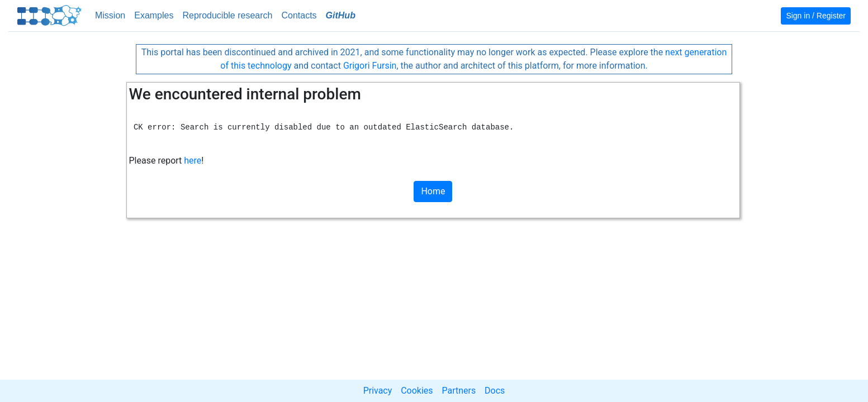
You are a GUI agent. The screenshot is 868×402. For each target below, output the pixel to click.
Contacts (299, 15)
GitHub (341, 15)
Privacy (378, 391)
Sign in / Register (816, 16)
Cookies (417, 391)
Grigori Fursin (370, 66)
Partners (459, 391)
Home (433, 191)
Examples (154, 15)
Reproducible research (227, 15)
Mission (110, 15)
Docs (495, 391)
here (193, 161)
